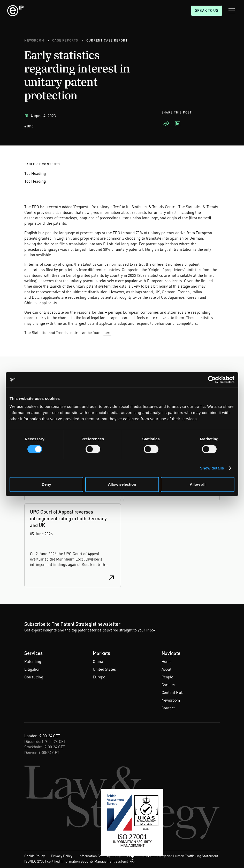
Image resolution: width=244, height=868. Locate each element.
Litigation (32, 669)
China (98, 661)
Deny (46, 484)
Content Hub (172, 692)
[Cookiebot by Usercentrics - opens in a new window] (212, 380)
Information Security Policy (100, 856)
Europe (99, 677)
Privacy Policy (62, 856)
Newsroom (171, 700)
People (167, 677)
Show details (212, 468)
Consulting (34, 677)
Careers (168, 685)
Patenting (33, 661)
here (107, 332)
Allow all (198, 484)
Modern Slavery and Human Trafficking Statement (180, 856)
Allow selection (122, 484)
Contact (168, 708)
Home (167, 661)
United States (104, 669)
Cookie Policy (35, 856)
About (166, 669)
